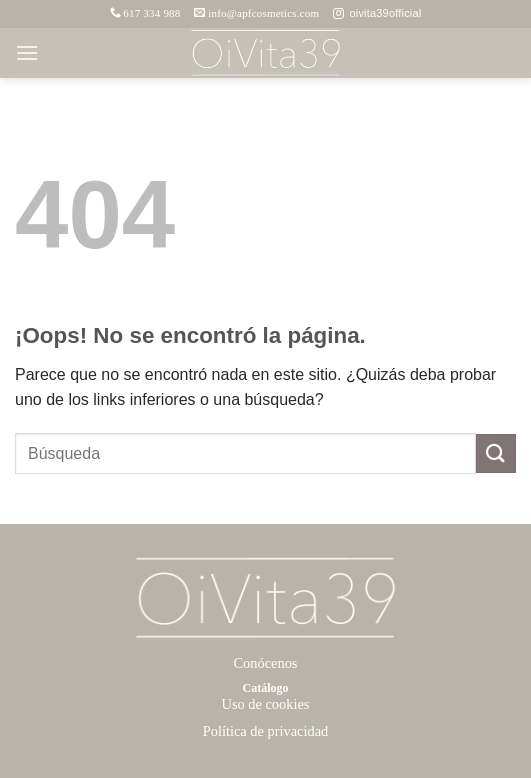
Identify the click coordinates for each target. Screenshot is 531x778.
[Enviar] (496, 453)
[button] (27, 52)
